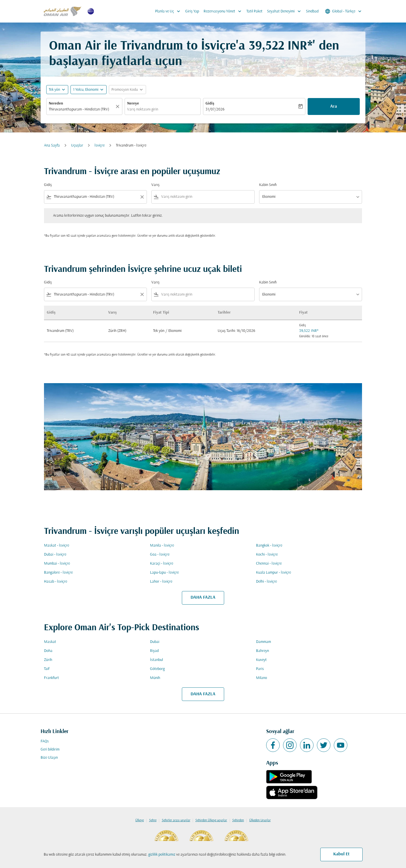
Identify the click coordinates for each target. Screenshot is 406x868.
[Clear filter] (142, 197)
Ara (334, 106)
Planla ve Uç (169, 11)
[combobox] (81, 109)
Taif (47, 669)
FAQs (45, 741)
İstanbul (156, 660)
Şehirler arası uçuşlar (176, 820)
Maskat (50, 642)
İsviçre (100, 146)
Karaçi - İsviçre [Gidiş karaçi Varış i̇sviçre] (162, 564)
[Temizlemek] (118, 106)
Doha (48, 651)
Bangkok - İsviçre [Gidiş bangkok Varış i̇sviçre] (269, 546)
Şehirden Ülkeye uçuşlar (211, 820)
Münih (155, 678)
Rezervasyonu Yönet (224, 11)
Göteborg (157, 669)
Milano (262, 678)
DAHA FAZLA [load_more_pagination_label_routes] (203, 598)
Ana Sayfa (52, 146)
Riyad (154, 651)
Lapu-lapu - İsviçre (164, 573)
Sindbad (312, 11)
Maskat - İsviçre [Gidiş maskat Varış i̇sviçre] (57, 546)
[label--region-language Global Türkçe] (344, 11)
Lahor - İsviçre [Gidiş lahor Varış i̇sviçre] (161, 582)
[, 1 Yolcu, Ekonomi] (86, 90)
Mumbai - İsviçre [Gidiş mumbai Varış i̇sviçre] (57, 564)
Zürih (48, 660)
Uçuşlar (77, 146)
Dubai (155, 642)
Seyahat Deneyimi (285, 11)
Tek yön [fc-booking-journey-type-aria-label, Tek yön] (54, 90)
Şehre (153, 820)
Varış (155, 185)
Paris (260, 669)
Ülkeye (140, 820)
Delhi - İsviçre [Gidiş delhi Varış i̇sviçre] (266, 582)
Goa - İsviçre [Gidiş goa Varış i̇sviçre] (160, 555)
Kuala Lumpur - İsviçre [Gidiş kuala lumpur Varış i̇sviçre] (273, 573)
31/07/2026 (215, 109)
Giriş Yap (192, 11)
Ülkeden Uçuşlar (260, 820)
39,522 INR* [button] (281, 46)
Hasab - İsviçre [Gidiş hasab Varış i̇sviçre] (56, 582)
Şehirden (238, 820)
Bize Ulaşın (49, 758)
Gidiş (210, 104)
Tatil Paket (254, 11)
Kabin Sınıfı (268, 185)
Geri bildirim (50, 750)
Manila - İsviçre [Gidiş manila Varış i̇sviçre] (162, 546)
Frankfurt (51, 678)
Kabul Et (341, 854)
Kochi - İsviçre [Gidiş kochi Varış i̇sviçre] (267, 555)
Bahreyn (262, 651)
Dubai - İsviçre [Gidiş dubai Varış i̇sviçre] (55, 555)
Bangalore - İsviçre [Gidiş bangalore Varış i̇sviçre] (58, 573)
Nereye (133, 104)
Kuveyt (261, 660)
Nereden (56, 104)
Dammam (263, 642)
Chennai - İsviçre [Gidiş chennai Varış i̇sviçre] (269, 564)
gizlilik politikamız (162, 855)
